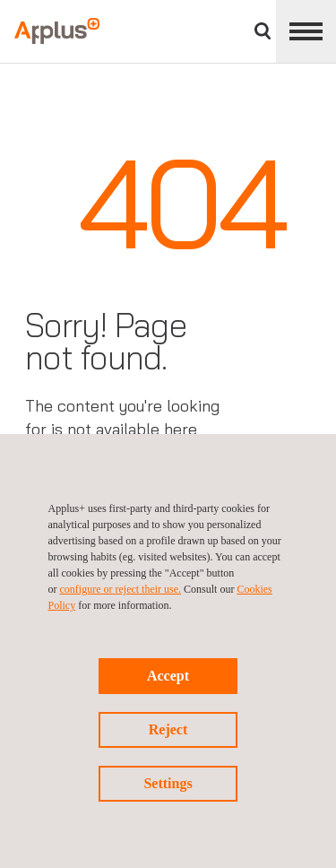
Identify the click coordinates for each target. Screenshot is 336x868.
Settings (168, 783)
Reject (168, 729)
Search (263, 31)
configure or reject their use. (121, 589)
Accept (168, 676)
